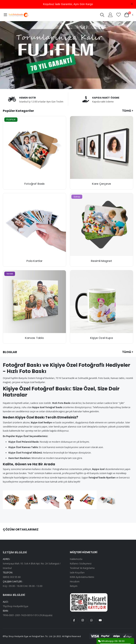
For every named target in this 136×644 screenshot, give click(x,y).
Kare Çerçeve (102, 184)
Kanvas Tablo (34, 338)
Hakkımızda (76, 559)
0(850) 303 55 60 (12, 577)
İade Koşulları (77, 572)
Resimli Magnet (102, 261)
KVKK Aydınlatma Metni (82, 577)
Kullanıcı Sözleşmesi (81, 563)
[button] (102, 15)
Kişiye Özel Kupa (102, 338)
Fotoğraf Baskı (34, 184)
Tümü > (128, 111)
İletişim (74, 586)
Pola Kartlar (35, 261)
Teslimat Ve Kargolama (82, 568)
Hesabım (75, 581)
